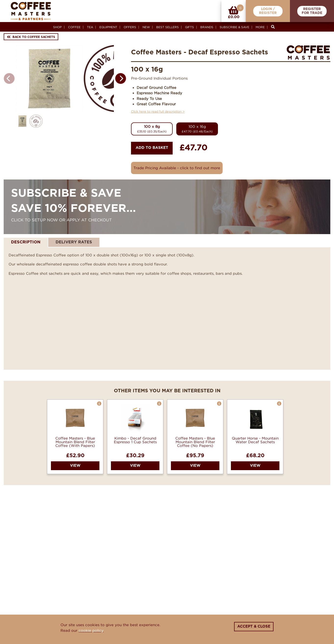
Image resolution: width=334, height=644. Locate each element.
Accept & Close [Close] (254, 626)
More (260, 27)
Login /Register (268, 11)
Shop (57, 27)
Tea (90, 27)
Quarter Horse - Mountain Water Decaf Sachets (255, 440)
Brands (207, 27)
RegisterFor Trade (312, 11)
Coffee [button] (74, 27)
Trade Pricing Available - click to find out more (177, 168)
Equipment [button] (108, 27)
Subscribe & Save (234, 27)
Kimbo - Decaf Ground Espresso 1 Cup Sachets (135, 440)
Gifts (190, 27)
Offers (130, 27)
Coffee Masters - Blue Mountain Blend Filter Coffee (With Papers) (75, 442)
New (146, 27)
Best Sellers (167, 27)
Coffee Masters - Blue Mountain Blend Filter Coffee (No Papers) (195, 442)
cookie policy (91, 630)
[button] (121, 94)
